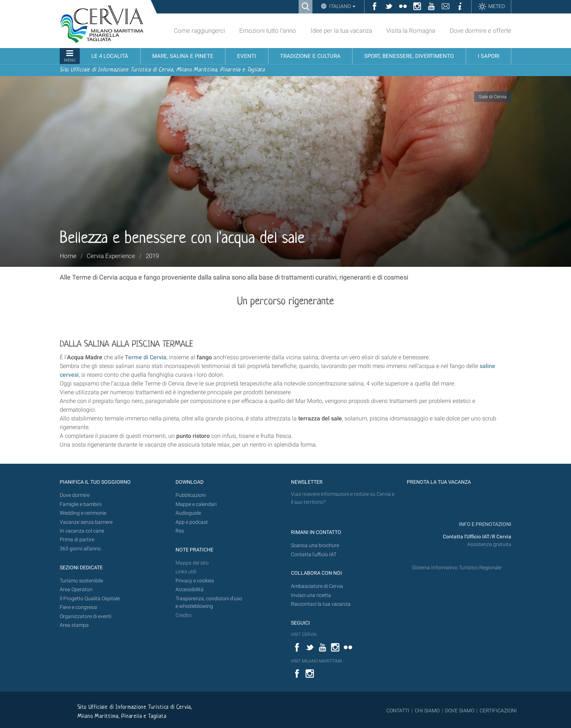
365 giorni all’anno (80, 549)
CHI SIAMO (427, 711)
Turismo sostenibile (81, 581)
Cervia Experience (111, 256)
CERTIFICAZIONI (498, 711)
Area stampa (74, 625)
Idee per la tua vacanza (341, 31)
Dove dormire (75, 495)
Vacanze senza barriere (86, 522)
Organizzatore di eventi (86, 616)
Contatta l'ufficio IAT (314, 555)
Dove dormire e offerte (481, 31)
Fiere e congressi (78, 607)
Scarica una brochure (315, 545)
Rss (180, 531)
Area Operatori (76, 589)
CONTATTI (398, 711)
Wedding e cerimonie (83, 513)
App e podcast (192, 522)
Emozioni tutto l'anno (268, 31)
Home (68, 256)
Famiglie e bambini (81, 504)
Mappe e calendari (196, 504)
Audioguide (188, 513)
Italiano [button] (342, 6)
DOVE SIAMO (459, 711)
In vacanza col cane (82, 531)
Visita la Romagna (411, 31)
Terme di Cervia (146, 357)
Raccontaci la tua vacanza (321, 604)
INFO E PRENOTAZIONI (485, 524)
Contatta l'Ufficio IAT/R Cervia (477, 537)
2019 (152, 256)
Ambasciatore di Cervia (317, 586)
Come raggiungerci (199, 31)
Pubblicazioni (191, 495)
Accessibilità (190, 589)
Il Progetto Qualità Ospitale (90, 599)
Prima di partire (77, 540)
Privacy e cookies (195, 581)
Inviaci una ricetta (311, 595)
